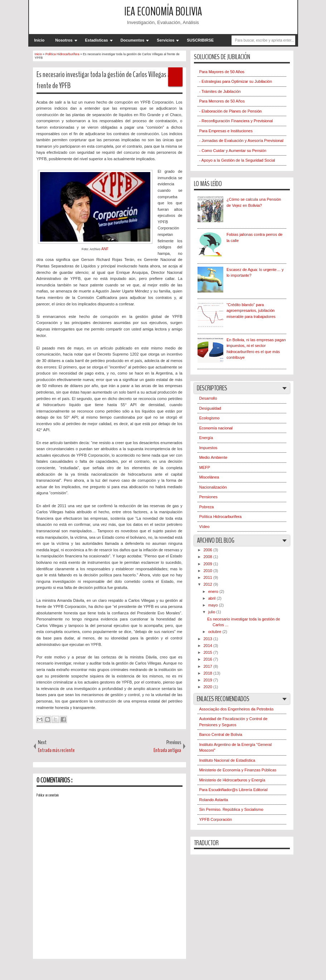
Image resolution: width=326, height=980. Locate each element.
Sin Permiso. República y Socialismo (231, 809)
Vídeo (205, 527)
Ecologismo (210, 418)
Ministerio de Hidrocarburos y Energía (232, 780)
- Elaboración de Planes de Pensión (231, 111)
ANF (105, 249)
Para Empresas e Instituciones (226, 131)
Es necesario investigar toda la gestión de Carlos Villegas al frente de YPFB (104, 80)
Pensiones (208, 497)
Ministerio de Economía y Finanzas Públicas (238, 770)
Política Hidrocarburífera (221, 517)
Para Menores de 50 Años (222, 101)
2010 (209, 571)
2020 (209, 687)
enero (214, 591)
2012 (209, 584)
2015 (209, 652)
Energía (206, 438)
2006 (209, 550)
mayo (214, 605)
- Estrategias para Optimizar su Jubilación (236, 81)
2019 (209, 680)
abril (213, 598)
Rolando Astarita (214, 800)
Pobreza (207, 507)
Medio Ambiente (213, 457)
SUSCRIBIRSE (200, 40)
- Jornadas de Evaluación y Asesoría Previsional (241, 141)
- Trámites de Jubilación (220, 91)
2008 (209, 557)
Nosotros (64, 40)
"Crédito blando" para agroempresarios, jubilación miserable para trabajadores (251, 311)
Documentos (133, 40)
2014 (209, 646)
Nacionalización (213, 487)
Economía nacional (216, 428)
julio (212, 612)
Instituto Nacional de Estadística (227, 760)
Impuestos (208, 448)
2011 (209, 577)
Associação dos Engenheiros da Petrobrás (237, 709)
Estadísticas (97, 40)
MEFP (205, 467)
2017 (209, 666)
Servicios (166, 40)
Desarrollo (208, 398)
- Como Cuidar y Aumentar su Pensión (233, 151)
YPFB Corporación (216, 819)
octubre (215, 632)
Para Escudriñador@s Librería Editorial (233, 790)
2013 (209, 639)
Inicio (40, 40)
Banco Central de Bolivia (221, 734)
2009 (209, 564)
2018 (209, 673)
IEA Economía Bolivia (163, 12)
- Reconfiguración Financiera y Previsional (236, 121)
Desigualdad (210, 408)
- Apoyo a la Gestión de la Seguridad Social (237, 160)
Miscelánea (209, 477)
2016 (209, 659)
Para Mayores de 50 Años (222, 72)
